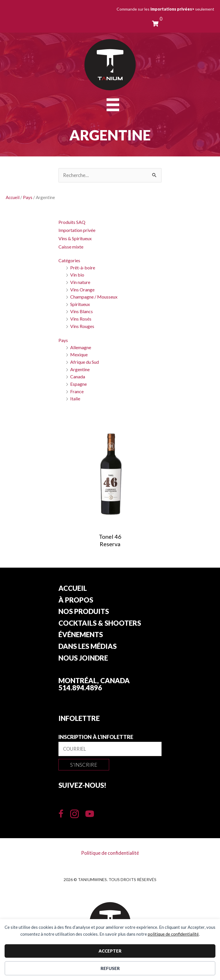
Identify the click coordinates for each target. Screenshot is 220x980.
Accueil (13, 197)
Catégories (69, 260)
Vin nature (80, 282)
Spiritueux (80, 304)
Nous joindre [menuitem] (83, 658)
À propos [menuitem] (76, 600)
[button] (84, 765)
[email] (110, 749)
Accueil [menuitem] (73, 589)
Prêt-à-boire (83, 268)
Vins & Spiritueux (75, 238)
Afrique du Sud (85, 362)
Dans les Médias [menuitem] (88, 647)
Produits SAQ (72, 222)
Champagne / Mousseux (94, 297)
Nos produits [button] (84, 612)
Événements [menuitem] (81, 635)
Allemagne (81, 347)
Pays (28, 197)
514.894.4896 (80, 688)
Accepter (110, 951)
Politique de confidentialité (110, 853)
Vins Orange (82, 290)
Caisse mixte (71, 247)
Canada (78, 376)
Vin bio (77, 275)
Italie (75, 398)
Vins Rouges (82, 326)
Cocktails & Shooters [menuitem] (100, 623)
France (77, 391)
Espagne (78, 384)
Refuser (110, 968)
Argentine (80, 369)
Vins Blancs (81, 311)
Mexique (79, 354)
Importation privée (77, 230)
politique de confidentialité (173, 934)
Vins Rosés (81, 319)
